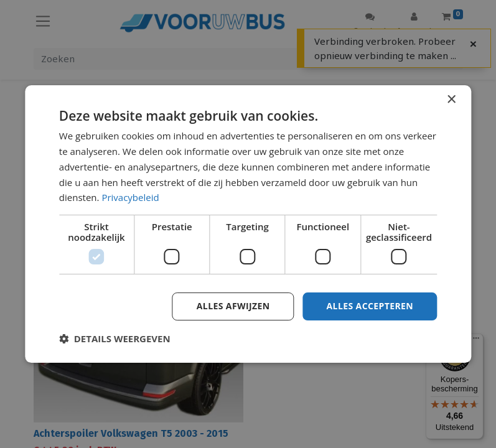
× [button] (451, 100)
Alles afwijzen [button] (233, 306)
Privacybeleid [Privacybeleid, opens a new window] (130, 197)
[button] (115, 338)
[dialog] (248, 224)
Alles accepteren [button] (370, 306)
